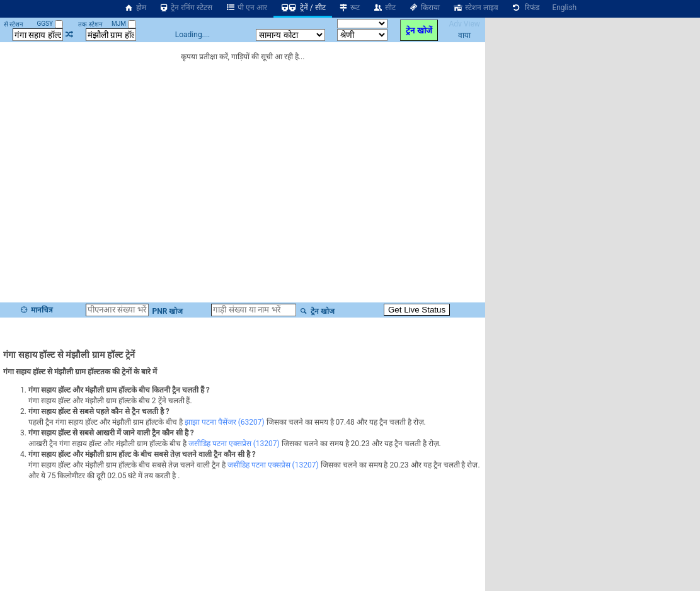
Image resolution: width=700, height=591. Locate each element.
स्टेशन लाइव (475, 8)
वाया (464, 35)
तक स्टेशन (90, 24)
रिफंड (525, 8)
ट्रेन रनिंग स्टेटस (186, 8)
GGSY (49, 24)
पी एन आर (246, 8)
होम (135, 8)
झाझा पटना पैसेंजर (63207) (225, 422)
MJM (123, 24)
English (564, 8)
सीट (384, 8)
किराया (424, 8)
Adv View (464, 24)
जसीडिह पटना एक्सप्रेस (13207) (234, 444)
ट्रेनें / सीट (303, 8)
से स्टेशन (14, 24)
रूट (349, 8)
